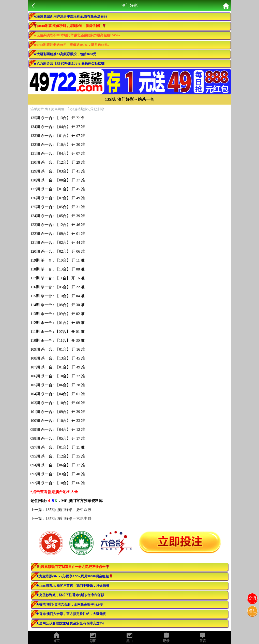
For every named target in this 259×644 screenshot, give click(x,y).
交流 (252, 598)
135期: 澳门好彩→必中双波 (69, 510)
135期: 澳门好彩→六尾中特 (69, 519)
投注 (252, 611)
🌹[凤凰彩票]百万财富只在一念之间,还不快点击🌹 (73, 567)
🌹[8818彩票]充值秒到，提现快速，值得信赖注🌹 (70, 26)
